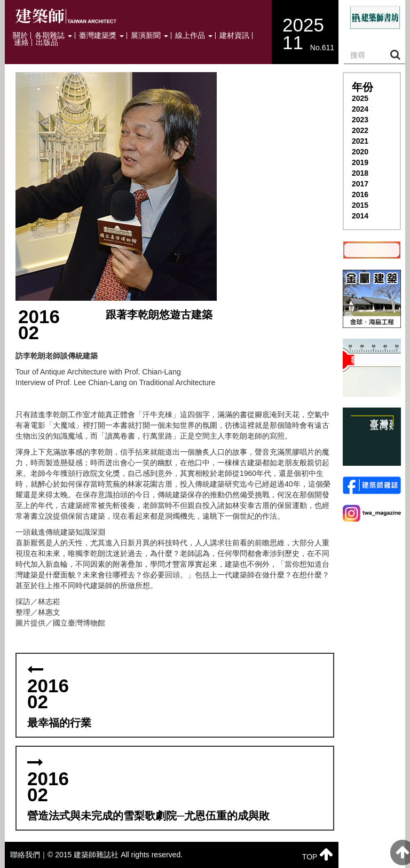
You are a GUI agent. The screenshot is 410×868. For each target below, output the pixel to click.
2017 (360, 184)
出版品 (47, 42)
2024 (360, 109)
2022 (360, 130)
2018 (360, 173)
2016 (360, 194)
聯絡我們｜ (29, 855)
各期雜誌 (53, 36)
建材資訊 (234, 36)
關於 (20, 36)
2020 (360, 152)
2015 (360, 205)
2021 (360, 141)
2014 (360, 216)
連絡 (21, 42)
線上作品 (194, 36)
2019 (360, 162)
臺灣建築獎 (101, 36)
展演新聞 (149, 36)
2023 (360, 120)
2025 (360, 98)
